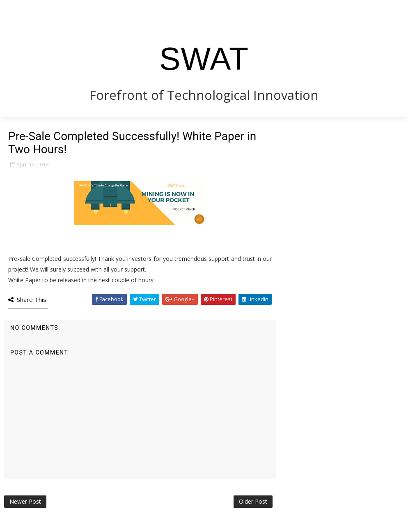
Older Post (253, 501)
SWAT (204, 59)
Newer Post (25, 501)
